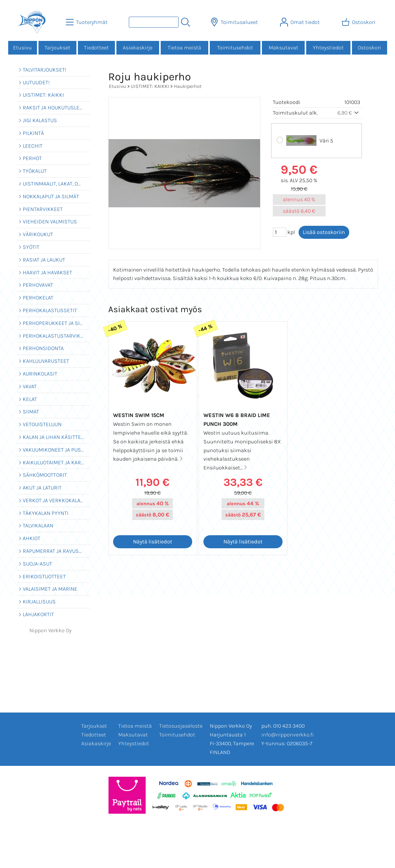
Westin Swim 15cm (139, 415)
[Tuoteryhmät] (87, 22)
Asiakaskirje (138, 48)
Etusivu (22, 48)
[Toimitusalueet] (235, 22)
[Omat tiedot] (301, 22)
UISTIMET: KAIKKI (150, 86)
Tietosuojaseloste (181, 726)
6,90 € (349, 113)
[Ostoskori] (359, 22)
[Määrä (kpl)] (280, 232)
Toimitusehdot (235, 48)
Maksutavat (283, 48)
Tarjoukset (57, 48)
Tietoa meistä (184, 48)
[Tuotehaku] (154, 22)
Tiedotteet (96, 48)
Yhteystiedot (328, 48)
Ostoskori (369, 48)
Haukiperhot (188, 86)
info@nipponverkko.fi (288, 735)
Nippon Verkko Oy (50, 630)
